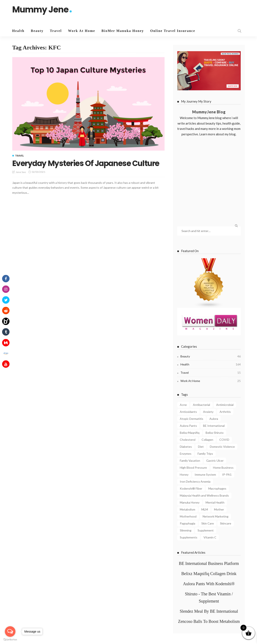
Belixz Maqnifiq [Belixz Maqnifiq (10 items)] (190, 433)
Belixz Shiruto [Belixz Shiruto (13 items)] (215, 433)
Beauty (37, 31)
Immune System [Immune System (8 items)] (205, 474)
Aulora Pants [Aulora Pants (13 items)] (188, 426)
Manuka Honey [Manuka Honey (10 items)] (190, 502)
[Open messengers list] (10, 632)
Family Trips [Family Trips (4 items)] (205, 454)
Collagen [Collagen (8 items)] (207, 440)
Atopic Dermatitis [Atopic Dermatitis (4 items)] (192, 419)
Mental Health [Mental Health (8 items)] (215, 502)
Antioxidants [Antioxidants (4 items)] (188, 412)
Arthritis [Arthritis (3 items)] (225, 412)
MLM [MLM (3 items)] (205, 509)
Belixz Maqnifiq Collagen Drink (209, 574)
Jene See (21, 172)
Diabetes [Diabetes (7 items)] (186, 447)
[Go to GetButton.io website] (10, 640)
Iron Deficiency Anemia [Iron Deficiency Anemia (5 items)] (195, 481)
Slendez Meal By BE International (209, 611)
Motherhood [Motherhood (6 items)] (188, 516)
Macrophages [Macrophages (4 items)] (217, 488)
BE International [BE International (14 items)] (214, 426)
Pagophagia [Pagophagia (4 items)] (188, 523)
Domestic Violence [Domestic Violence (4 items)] (222, 447)
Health (18, 31)
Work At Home (82, 31)
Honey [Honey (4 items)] (184, 474)
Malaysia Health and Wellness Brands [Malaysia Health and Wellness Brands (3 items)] (204, 495)
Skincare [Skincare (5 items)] (226, 523)
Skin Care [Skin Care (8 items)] (208, 523)
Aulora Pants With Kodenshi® (209, 584)
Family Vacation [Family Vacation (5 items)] (190, 461)
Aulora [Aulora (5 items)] (214, 419)
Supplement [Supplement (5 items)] (206, 530)
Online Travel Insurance (173, 31)
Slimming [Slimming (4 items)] (186, 530)
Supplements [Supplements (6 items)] (189, 537)
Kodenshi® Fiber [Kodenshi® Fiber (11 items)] (191, 488)
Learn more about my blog (217, 134)
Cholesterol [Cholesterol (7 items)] (188, 440)
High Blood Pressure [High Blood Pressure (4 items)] (193, 468)
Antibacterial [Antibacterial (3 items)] (201, 405)
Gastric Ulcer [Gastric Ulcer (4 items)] (215, 461)
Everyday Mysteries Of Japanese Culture (86, 163)
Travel (56, 31)
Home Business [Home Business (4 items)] (223, 468)
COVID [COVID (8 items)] (224, 440)
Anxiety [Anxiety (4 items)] (208, 412)
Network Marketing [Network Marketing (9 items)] (216, 516)
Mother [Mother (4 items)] (219, 509)
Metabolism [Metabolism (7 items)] (188, 509)
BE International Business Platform (209, 563)
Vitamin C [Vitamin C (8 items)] (210, 537)
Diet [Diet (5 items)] (201, 447)
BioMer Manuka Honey (123, 31)
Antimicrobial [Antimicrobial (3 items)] (225, 405)
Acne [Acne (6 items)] (183, 405)
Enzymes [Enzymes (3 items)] (186, 454)
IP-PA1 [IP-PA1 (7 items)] (227, 474)
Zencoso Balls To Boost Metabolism (209, 621)
